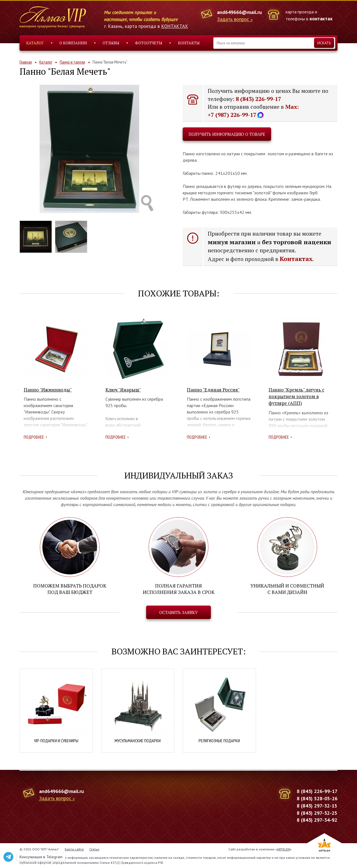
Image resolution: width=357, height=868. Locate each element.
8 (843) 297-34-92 (317, 819)
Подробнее (34, 437)
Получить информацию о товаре (227, 134)
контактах (321, 19)
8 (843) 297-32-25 (317, 812)
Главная (26, 62)
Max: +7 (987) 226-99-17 (253, 111)
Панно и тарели (72, 62)
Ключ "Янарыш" (123, 390)
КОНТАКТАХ (175, 26)
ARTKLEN (284, 849)
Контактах (296, 259)
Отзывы (111, 43)
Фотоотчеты (149, 43)
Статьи (94, 849)
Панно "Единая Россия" (213, 390)
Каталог (35, 43)
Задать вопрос (233, 19)
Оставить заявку (178, 612)
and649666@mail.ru (239, 12)
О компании (73, 43)
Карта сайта (74, 849)
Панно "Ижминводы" (48, 390)
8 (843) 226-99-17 (258, 99)
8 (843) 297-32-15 (317, 805)
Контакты (189, 43)
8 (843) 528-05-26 (317, 798)
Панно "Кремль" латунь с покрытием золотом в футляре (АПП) (296, 396)
